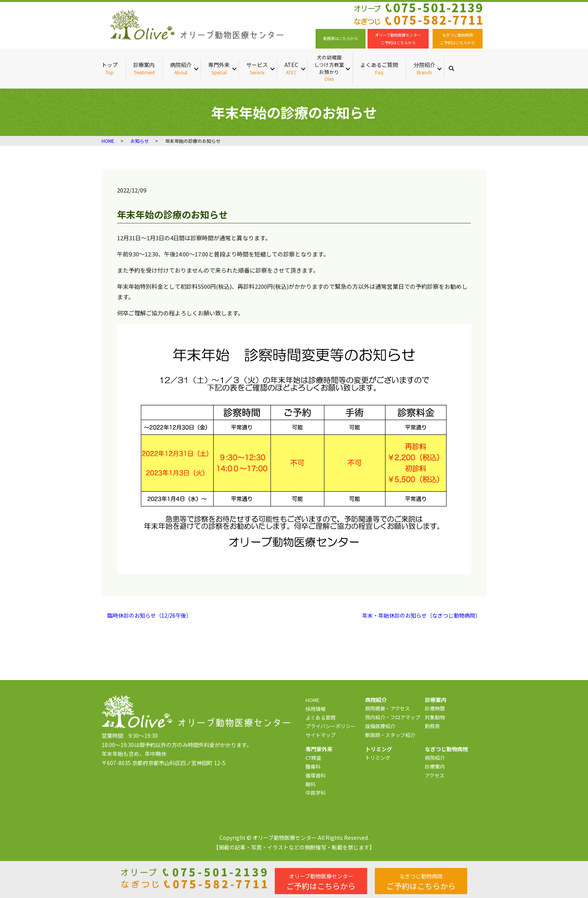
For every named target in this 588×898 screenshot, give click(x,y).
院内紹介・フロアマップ (393, 717)
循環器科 (316, 775)
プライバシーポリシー (331, 726)
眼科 (311, 784)
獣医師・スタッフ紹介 (390, 735)
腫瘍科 (313, 766)
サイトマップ (321, 735)
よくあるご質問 (379, 68)
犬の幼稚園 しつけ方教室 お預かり (329, 68)
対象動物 (435, 717)
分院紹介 (424, 68)
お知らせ (140, 141)
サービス (257, 68)
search (455, 68)
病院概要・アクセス (388, 708)
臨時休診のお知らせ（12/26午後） (150, 616)
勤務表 (432, 726)
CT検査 (313, 758)
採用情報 (316, 709)
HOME (108, 141)
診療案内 (144, 68)
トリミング (378, 758)
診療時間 (435, 708)
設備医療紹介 (380, 726)
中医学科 (316, 793)
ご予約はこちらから (321, 882)
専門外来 (219, 68)
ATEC (291, 68)
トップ (110, 68)
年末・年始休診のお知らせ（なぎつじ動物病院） (421, 616)
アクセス (435, 775)
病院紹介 (181, 68)
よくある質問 (321, 718)
